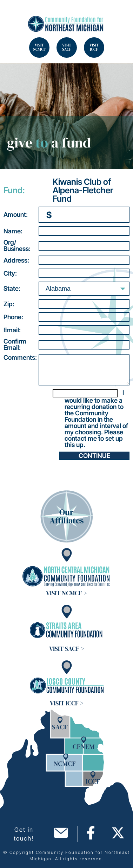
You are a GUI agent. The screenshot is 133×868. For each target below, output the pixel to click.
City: (10, 273)
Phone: (13, 317)
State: (12, 289)
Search (14, 14)
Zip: (9, 304)
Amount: (16, 215)
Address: (16, 260)
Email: (12, 330)
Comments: (20, 358)
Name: (13, 231)
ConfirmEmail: (15, 345)
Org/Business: (17, 246)
